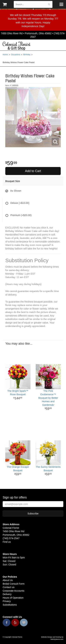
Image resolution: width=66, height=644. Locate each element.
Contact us (9, 587)
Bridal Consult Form (14, 584)
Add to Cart (33, 171)
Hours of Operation (13, 598)
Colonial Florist (33, 46)
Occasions (15, 54)
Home (5, 54)
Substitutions (10, 605)
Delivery (7, 594)
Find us (7, 542)
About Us (8, 580)
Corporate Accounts (13, 591)
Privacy (7, 601)
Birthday (27, 54)
